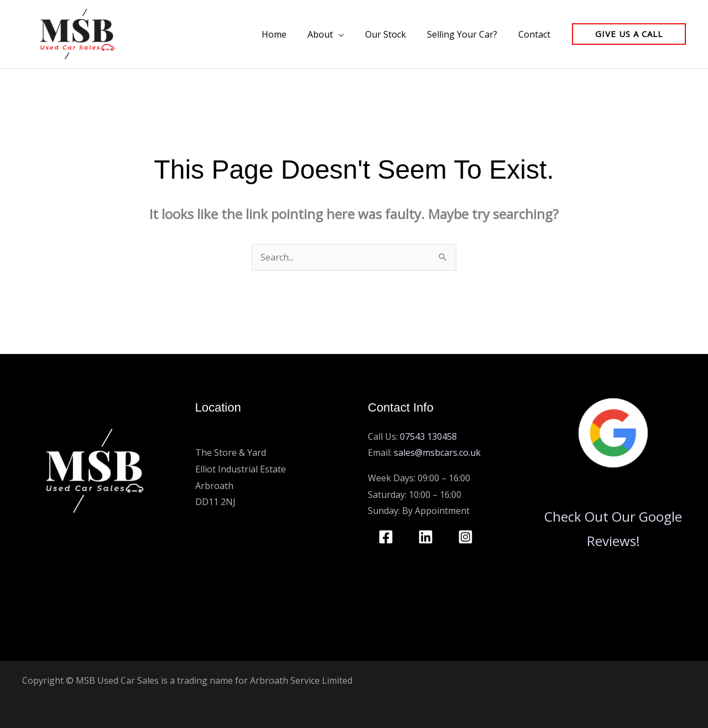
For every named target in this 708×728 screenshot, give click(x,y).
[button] (629, 34)
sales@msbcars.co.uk (437, 453)
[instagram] (467, 537)
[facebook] (388, 537)
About (332, 34)
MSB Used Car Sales (237, 436)
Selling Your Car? (467, 34)
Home (289, 34)
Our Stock (394, 34)
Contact (536, 34)
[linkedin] (428, 537)
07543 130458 (428, 436)
